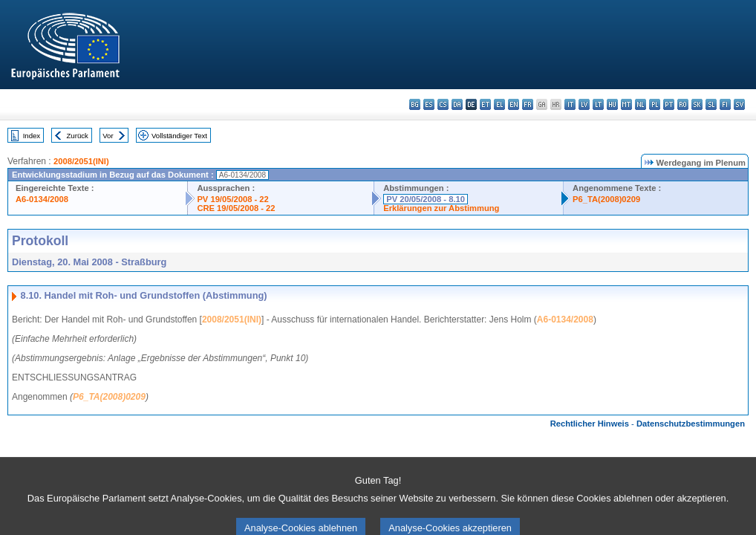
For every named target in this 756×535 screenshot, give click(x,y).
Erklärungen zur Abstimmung (441, 208)
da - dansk (457, 104)
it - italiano (570, 104)
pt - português (669, 104)
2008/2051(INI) (81, 161)
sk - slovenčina (697, 104)
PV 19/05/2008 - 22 (232, 199)
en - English (514, 104)
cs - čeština (443, 104)
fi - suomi (725, 104)
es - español (429, 104)
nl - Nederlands (641, 104)
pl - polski (655, 104)
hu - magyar (612, 104)
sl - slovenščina (711, 104)
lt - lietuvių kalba (598, 104)
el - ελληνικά (499, 104)
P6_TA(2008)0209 (606, 199)
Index (32, 136)
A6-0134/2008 (42, 199)
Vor (108, 136)
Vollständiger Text (179, 136)
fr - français (528, 104)
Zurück (78, 136)
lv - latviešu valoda (584, 104)
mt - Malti (626, 104)
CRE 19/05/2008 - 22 (236, 208)
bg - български (415, 104)
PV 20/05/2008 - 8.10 (426, 199)
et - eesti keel (485, 104)
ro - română (683, 104)
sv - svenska (739, 104)
